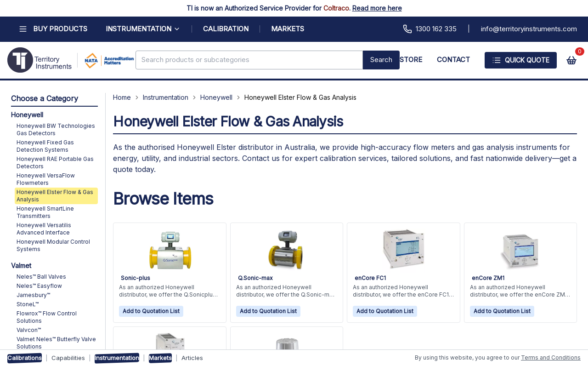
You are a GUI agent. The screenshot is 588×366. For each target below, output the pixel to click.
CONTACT (453, 60)
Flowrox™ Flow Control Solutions (47, 317)
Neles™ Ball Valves (41, 277)
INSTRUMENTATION (143, 29)
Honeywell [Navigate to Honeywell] (216, 97)
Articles (192, 358)
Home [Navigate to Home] (122, 97)
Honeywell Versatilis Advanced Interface (44, 229)
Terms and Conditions (551, 357)
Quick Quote (521, 60)
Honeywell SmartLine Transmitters (45, 212)
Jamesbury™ (33, 295)
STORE (411, 60)
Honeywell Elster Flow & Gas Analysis (55, 196)
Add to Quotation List (151, 311)
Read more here (377, 8)
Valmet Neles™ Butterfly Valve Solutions (56, 343)
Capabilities (68, 358)
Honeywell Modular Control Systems (53, 245)
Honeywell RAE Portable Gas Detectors (55, 163)
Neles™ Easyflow (39, 286)
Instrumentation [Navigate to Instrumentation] (166, 97)
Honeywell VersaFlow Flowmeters (46, 179)
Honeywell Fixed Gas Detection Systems (45, 146)
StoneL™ (28, 304)
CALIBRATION (226, 29)
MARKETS (288, 29)
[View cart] (571, 60)
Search (381, 60)
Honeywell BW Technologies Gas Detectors (56, 129)
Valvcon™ (29, 330)
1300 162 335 (430, 29)
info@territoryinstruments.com (529, 29)
